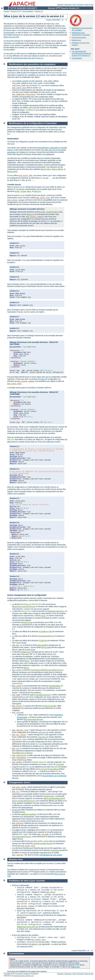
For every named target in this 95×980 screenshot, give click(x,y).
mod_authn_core (28, 846)
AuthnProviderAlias (42, 844)
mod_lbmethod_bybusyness (24, 94)
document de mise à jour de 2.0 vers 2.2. (28, 58)
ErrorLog (43, 769)
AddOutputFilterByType (28, 927)
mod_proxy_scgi (19, 739)
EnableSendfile (46, 636)
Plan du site (89, 5)
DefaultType (27, 622)
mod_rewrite (18, 855)
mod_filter (17, 706)
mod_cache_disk (19, 88)
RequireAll (12, 172)
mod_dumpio (17, 762)
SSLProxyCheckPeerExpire (24, 801)
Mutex (27, 661)
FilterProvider (49, 706)
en (63, 20)
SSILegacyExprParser (33, 719)
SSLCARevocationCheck (22, 753)
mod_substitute (19, 755)
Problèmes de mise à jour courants (27, 881)
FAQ (74, 5)
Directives (68, 5)
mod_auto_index (19, 787)
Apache (6, 11)
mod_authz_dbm (26, 176)
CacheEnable (55, 686)
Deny (29, 191)
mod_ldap (16, 695)
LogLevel (42, 732)
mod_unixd (51, 892)
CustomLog (54, 769)
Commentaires (77, 58)
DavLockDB (42, 645)
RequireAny (46, 169)
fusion (43, 379)
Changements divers (79, 37)
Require (30, 214)
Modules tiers (76, 40)
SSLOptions (49, 796)
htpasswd (16, 810)
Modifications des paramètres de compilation (32, 64)
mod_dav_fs (17, 645)
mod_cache (17, 670)
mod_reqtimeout (19, 758)
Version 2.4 (39, 11)
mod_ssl (16, 749)
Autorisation (13, 139)
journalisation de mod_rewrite (51, 855)
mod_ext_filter (19, 735)
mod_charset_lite (20, 730)
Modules (60, 5)
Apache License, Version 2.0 (24, 976)
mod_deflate (18, 823)
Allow (24, 191)
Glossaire (81, 5)
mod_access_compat (16, 200)
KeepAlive (26, 652)
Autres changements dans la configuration (27, 595)
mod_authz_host (43, 198)
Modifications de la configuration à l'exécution (81, 34)
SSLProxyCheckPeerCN (53, 799)
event (43, 616)
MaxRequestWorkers (56, 611)
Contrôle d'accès (14, 185)
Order (17, 191)
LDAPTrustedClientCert (40, 695)
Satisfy (38, 191)
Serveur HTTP (16, 11)
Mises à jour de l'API (11, 37)
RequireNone (57, 169)
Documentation (28, 11)
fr (66, 20)
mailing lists (75, 967)
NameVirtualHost (29, 814)
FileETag (43, 641)
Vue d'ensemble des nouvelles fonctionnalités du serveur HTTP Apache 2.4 (81, 53)
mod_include (18, 713)
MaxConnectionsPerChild (23, 607)
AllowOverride (45, 632)
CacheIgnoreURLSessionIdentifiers (47, 670)
